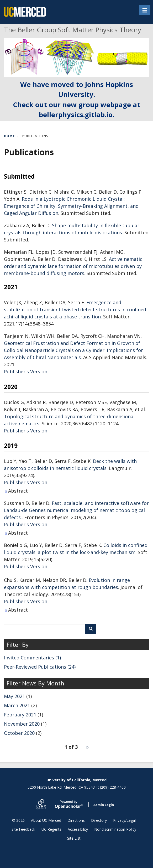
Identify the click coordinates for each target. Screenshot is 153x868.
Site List (74, 838)
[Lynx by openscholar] (46, 805)
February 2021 (20, 715)
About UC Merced (46, 820)
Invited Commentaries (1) (32, 658)
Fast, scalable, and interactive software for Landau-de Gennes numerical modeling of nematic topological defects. (76, 510)
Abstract (18, 491)
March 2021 (17, 705)
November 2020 (22, 724)
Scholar (69, 804)
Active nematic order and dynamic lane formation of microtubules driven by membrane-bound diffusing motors (73, 266)
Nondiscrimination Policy (115, 829)
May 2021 (14, 696)
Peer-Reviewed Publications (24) (40, 667)
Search (93, 629)
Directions (76, 820)
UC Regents (51, 829)
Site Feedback (23, 829)
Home (9, 136)
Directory (99, 820)
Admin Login (104, 805)
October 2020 (19, 733)
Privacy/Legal (124, 820)
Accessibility (78, 829)
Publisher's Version (26, 371)
